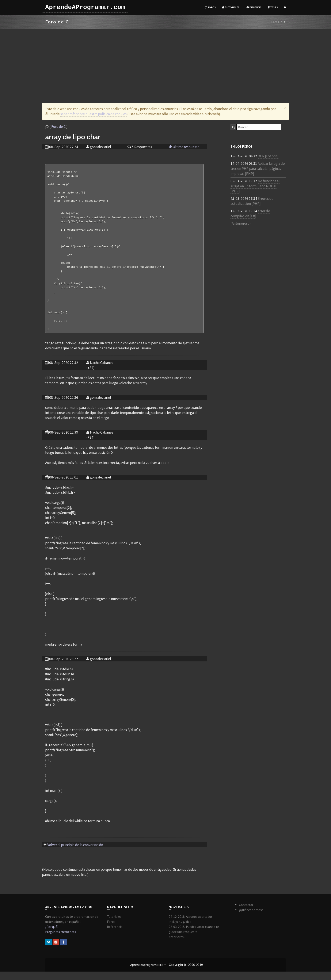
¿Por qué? (52, 935)
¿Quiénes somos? (251, 918)
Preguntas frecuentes (61, 940)
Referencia (254, 7)
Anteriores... (177, 945)
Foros (210, 7)
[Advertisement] (165, 61)
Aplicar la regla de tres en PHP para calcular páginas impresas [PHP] (258, 169)
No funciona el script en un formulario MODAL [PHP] (255, 186)
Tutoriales (231, 7)
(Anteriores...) (241, 223)
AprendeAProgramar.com (85, 7)
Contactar (246, 913)
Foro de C (58, 127)
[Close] (285, 108)
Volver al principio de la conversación (75, 853)
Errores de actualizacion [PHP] (252, 201)
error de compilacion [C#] (250, 214)
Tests (273, 7)
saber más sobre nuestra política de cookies (94, 114)
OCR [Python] (268, 156)
